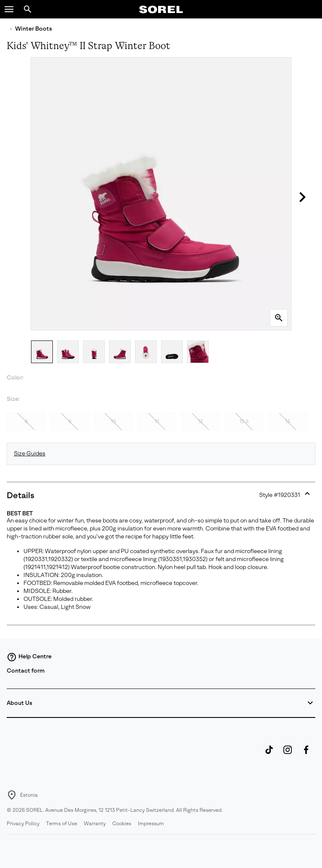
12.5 (244, 421)
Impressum (151, 824)
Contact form (26, 671)
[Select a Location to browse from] (12, 795)
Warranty (95, 824)
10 (113, 421)
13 (288, 421)
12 (200, 421)
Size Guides (30, 453)
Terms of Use (62, 824)
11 (157, 421)
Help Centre (29, 657)
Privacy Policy (23, 824)
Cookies (122, 824)
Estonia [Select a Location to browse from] (29, 795)
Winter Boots (34, 29)
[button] (9, 9)
